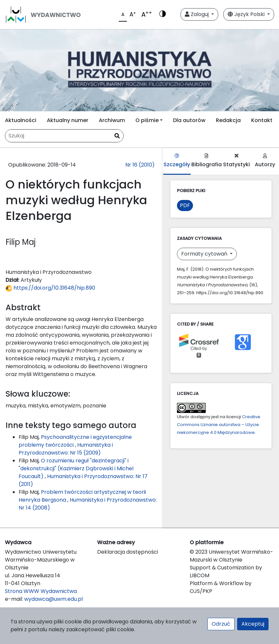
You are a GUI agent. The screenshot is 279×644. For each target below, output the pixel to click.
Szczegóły (177, 161)
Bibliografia (207, 161)
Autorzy (265, 161)
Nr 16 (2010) (140, 165)
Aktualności (21, 120)
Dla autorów (189, 120)
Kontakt (262, 120)
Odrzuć (221, 624)
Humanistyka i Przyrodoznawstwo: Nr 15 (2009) (66, 449)
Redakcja (228, 120)
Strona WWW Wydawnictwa (41, 591)
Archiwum (112, 120)
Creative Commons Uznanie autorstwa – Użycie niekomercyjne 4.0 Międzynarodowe (219, 425)
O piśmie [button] (147, 120)
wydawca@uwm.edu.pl (53, 599)
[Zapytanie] (64, 136)
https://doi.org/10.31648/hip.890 (50, 288)
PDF (185, 205)
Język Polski (247, 14)
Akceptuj (253, 624)
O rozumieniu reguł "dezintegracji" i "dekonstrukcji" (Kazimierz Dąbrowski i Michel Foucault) (76, 468)
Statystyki (236, 161)
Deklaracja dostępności (128, 552)
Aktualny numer (68, 120)
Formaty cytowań (205, 254)
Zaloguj (197, 14)
